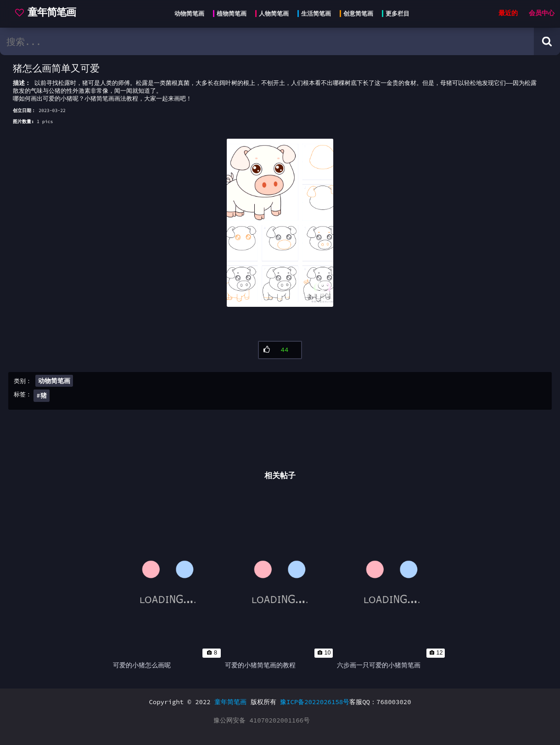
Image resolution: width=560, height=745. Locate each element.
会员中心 (542, 13)
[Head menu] (289, 14)
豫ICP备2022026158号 (315, 702)
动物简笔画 (54, 381)
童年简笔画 (230, 702)
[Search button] (547, 41)
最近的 (508, 13)
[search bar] (267, 41)
